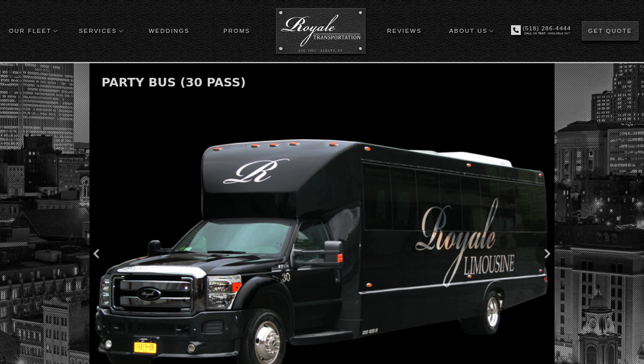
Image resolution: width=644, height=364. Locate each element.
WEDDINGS (169, 31)
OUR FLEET (30, 31)
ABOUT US (469, 31)
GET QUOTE (610, 31)
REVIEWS (404, 31)
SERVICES (98, 31)
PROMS (237, 31)
